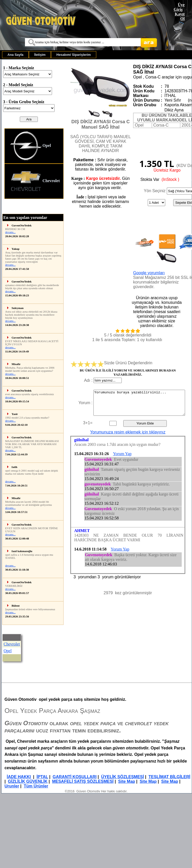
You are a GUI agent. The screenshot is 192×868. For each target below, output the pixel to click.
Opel (30, 146)
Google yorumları (149, 273)
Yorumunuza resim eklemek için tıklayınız (128, 432)
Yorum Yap (122, 454)
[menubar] (49, 55)
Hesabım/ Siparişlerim (74, 55)
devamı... (10, 232)
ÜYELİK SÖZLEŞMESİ (123, 777)
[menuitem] (15, 55)
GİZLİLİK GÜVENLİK (28, 781)
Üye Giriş (179, 7)
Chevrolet (35, 181)
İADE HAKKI (19, 777)
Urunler (12, 786)
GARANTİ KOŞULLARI (75, 777)
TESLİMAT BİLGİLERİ (169, 777)
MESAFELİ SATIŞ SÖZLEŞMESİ (83, 781)
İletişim (40, 55)
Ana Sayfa (15, 55)
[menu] (34, 164)
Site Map (127, 781)
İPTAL (42, 777)
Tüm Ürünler (36, 786)
